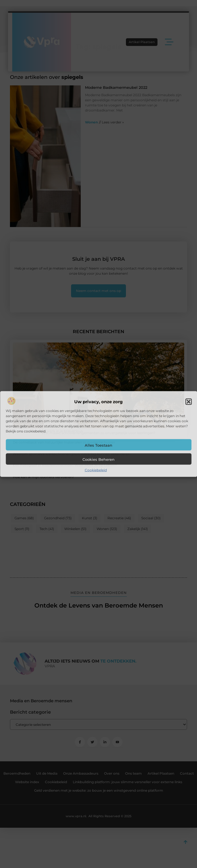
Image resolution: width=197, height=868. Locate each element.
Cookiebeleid (96, 470)
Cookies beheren (98, 459)
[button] (188, 402)
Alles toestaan (98, 445)
